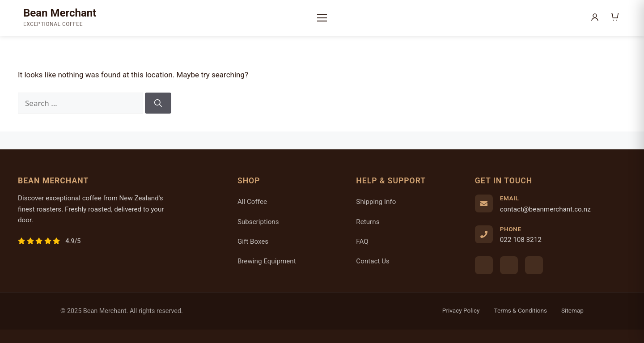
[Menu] (322, 18)
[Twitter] (534, 265)
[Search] (158, 103)
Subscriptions (258, 222)
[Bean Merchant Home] (60, 18)
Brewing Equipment (267, 261)
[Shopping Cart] (615, 18)
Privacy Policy (461, 310)
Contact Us (373, 261)
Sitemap (572, 310)
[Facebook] (484, 265)
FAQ (362, 241)
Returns (368, 222)
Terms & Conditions (521, 310)
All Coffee (252, 202)
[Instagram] (509, 265)
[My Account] (596, 18)
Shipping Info (376, 202)
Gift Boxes (253, 241)
